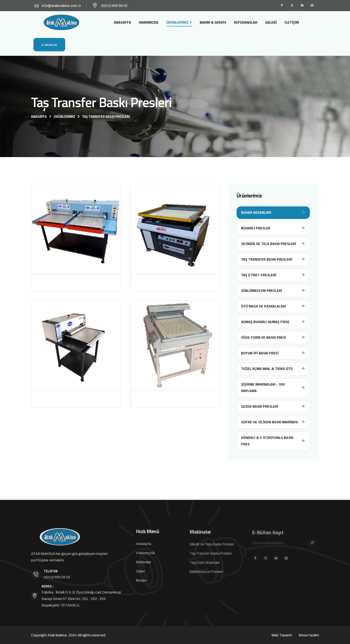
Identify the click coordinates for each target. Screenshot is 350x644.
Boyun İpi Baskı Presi (273, 353)
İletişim (292, 22)
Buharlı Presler (273, 228)
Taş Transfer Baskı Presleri (273, 259)
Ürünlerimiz (177, 22)
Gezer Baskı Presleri (273, 406)
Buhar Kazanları (273, 213)
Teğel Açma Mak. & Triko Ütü (273, 369)
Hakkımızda (149, 22)
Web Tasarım (282, 635)
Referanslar (246, 22)
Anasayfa (122, 22)
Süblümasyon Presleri (273, 291)
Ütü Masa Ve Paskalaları (273, 306)
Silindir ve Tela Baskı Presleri (273, 244)
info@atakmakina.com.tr (61, 6)
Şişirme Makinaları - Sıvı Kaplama (273, 387)
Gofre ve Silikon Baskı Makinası (273, 422)
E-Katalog (49, 45)
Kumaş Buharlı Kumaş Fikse (273, 322)
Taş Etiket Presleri (273, 275)
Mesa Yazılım (309, 635)
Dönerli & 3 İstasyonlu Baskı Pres (273, 441)
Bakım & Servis (213, 22)
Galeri (271, 22)
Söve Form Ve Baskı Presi (273, 338)
